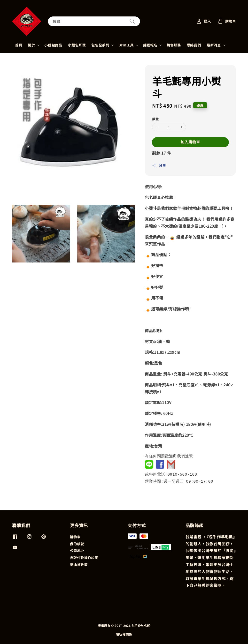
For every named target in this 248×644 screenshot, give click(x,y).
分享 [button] (159, 165)
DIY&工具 (126, 45)
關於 (31, 45)
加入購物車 (190, 142)
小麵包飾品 (53, 45)
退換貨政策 (79, 564)
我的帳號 (77, 543)
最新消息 (214, 45)
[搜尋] (132, 21)
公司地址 (77, 550)
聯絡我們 (194, 45)
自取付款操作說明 (84, 557)
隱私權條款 (124, 634)
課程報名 (150, 45)
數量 (155, 119)
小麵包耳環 (77, 45)
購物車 (75, 536)
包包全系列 (100, 45)
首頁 (19, 45)
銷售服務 (174, 45)
